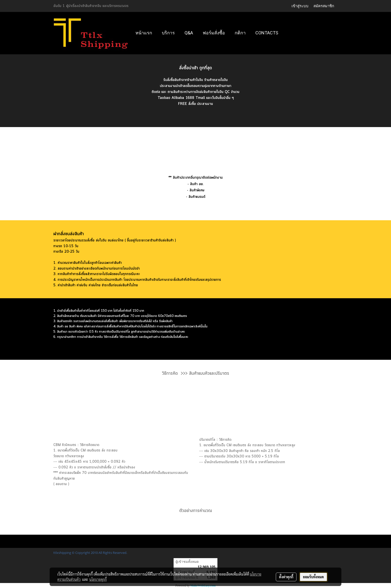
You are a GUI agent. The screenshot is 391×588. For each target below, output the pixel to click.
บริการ (168, 33)
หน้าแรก (144, 33)
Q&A (189, 33)
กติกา (240, 33)
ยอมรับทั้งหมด (313, 577)
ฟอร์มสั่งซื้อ (214, 33)
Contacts (267, 33)
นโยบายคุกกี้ (98, 579)
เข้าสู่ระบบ (300, 6)
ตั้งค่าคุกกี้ (286, 577)
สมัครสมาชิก (324, 6)
